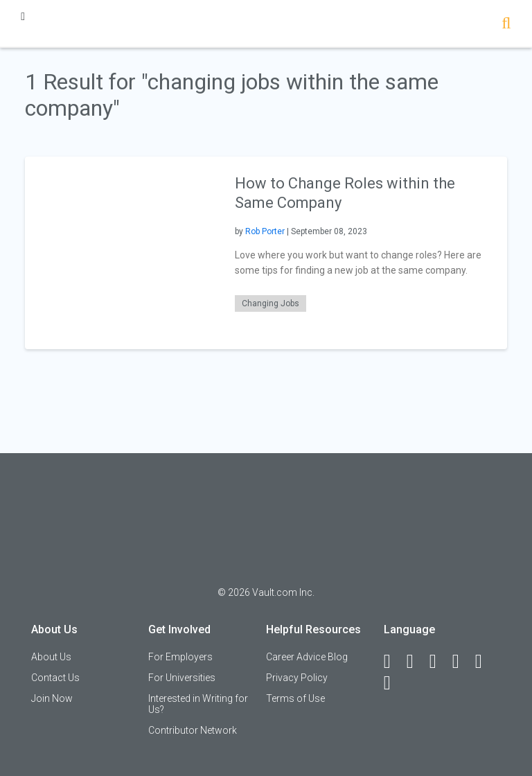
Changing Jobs (271, 303)
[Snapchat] (393, 683)
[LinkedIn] (416, 662)
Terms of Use (295, 698)
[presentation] (121, 252)
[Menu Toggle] (23, 16)
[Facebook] (393, 662)
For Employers (180, 657)
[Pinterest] (485, 662)
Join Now (52, 698)
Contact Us (55, 678)
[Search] (506, 25)
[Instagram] (462, 662)
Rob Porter (265, 231)
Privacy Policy (297, 678)
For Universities (182, 678)
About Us (51, 657)
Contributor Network (193, 730)
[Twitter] (439, 662)
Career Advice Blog (307, 657)
